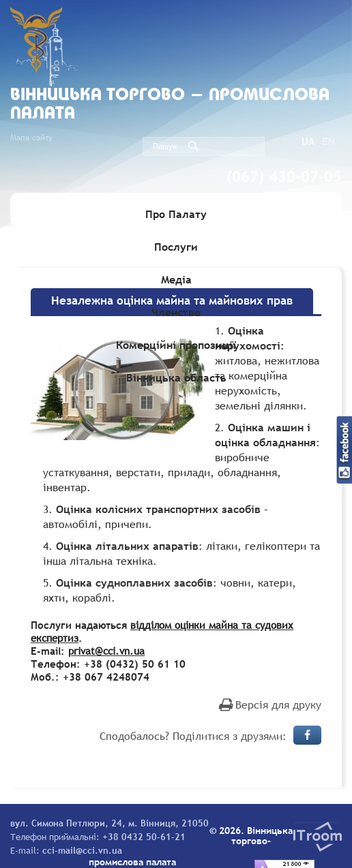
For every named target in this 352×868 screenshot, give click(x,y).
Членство (176, 312)
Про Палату (176, 214)
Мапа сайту (31, 138)
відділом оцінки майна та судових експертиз (162, 631)
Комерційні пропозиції (176, 345)
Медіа (176, 279)
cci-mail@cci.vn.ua (82, 850)
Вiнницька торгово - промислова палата (170, 105)
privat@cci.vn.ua (106, 651)
